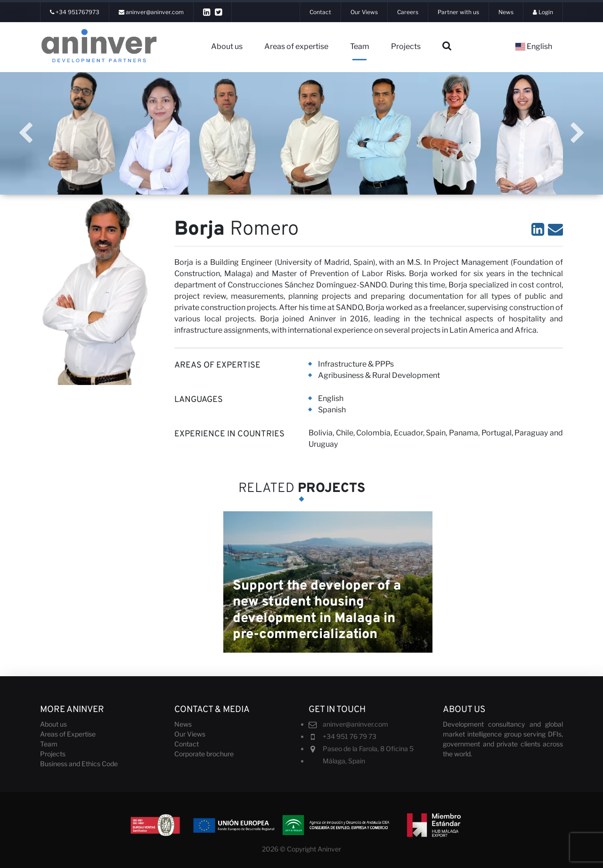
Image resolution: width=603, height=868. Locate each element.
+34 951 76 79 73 (350, 736)
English (534, 46)
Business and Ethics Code (79, 764)
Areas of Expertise (68, 734)
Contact (187, 744)
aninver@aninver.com (355, 724)
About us (227, 46)
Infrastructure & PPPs (356, 364)
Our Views (190, 734)
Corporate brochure (204, 754)
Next (578, 133)
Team (360, 46)
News (183, 724)
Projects (406, 46)
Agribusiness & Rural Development (379, 375)
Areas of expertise (296, 46)
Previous (25, 133)
